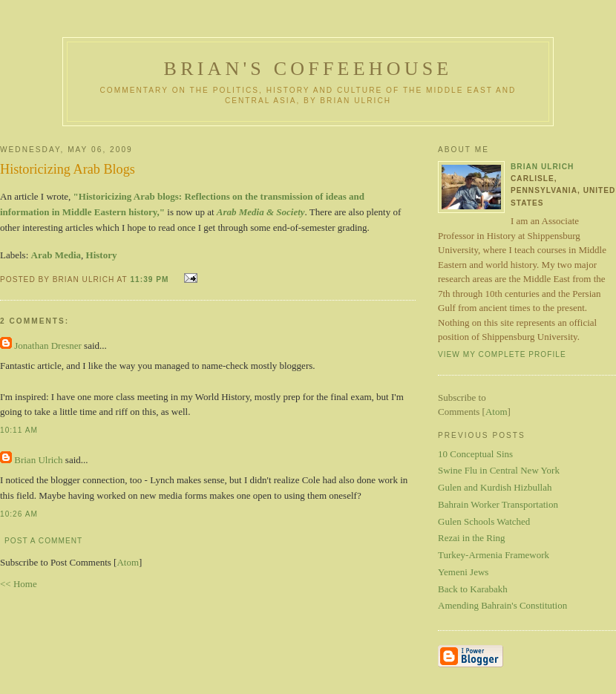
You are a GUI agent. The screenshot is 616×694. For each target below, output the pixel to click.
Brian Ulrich (38, 460)
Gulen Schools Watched (484, 521)
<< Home (19, 584)
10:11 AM (19, 430)
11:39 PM (151, 279)
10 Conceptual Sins (475, 454)
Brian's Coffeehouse (308, 69)
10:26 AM (19, 514)
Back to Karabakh (473, 589)
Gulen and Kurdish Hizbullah (495, 487)
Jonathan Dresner (48, 346)
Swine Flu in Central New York (499, 470)
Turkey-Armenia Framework (494, 555)
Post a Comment (43, 541)
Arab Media (56, 255)
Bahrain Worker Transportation (498, 504)
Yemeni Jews (463, 572)
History (102, 255)
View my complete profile (502, 354)
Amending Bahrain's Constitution (502, 605)
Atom (128, 562)
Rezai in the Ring (472, 538)
